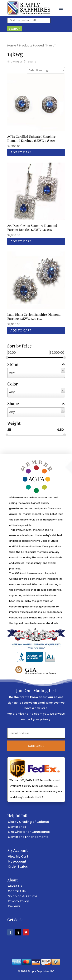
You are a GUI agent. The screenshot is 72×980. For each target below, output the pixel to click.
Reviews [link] (14, 906)
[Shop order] (46, 70)
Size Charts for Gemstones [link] (29, 832)
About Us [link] (15, 886)
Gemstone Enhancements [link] (28, 837)
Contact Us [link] (17, 891)
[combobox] (36, 373)
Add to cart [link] (21, 152)
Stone (36, 364)
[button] (61, 8)
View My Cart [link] (18, 856)
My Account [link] (17, 862)
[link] (29, 8)
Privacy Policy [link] (18, 901)
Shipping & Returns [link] (23, 896)
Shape (36, 404)
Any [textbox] (12, 372)
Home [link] (12, 46)
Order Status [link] (18, 867)
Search (15, 29)
